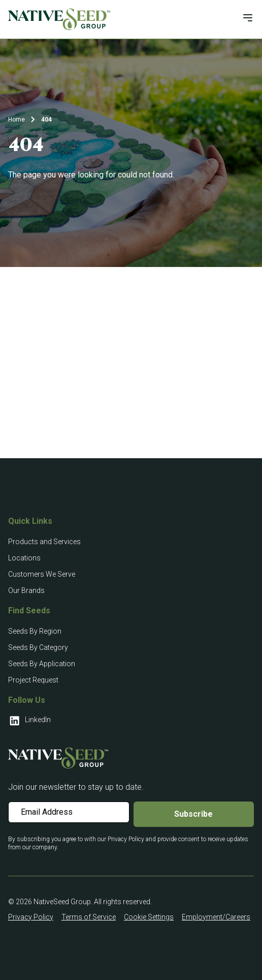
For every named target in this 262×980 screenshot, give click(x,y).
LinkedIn (29, 721)
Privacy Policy (31, 917)
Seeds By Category (38, 647)
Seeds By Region (35, 631)
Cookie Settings (149, 917)
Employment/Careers (216, 917)
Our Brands (26, 590)
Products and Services (44, 542)
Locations (24, 558)
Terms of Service (89, 917)
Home (17, 120)
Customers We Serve (42, 574)
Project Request (33, 680)
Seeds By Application (42, 664)
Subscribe (193, 814)
